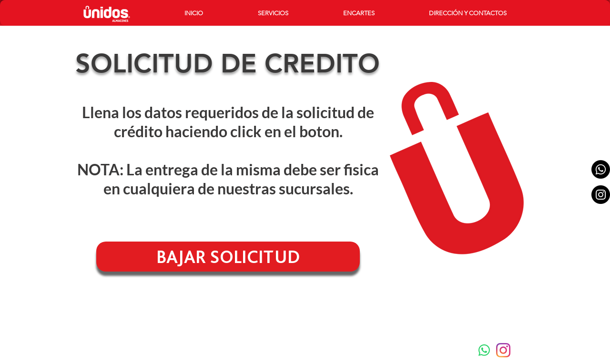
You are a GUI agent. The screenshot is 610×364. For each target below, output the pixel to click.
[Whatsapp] (601, 169)
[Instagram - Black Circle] (601, 195)
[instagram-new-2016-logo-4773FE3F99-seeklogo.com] (503, 350)
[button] (293, 13)
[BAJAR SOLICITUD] (228, 257)
